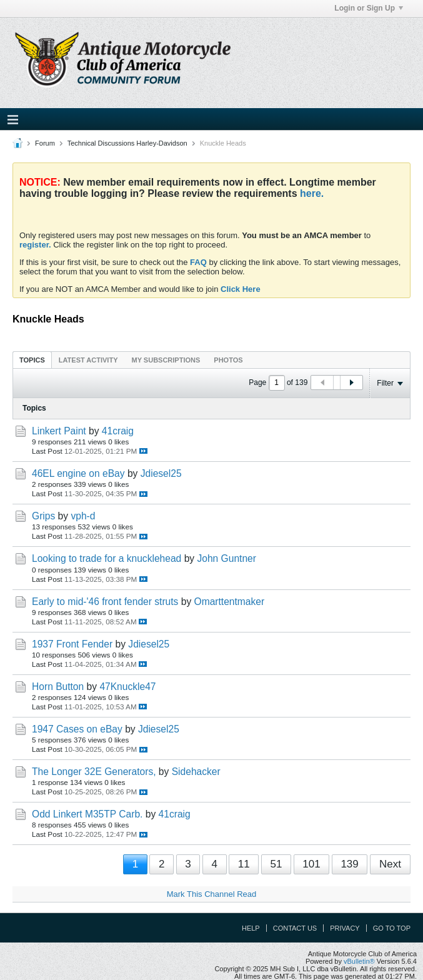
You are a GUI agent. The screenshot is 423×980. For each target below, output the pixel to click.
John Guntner (226, 558)
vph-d (83, 516)
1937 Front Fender (72, 644)
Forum (45, 143)
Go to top (392, 928)
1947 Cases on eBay (77, 729)
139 (349, 864)
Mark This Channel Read (212, 894)
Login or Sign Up (369, 8)
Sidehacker (196, 772)
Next (390, 864)
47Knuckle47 (127, 687)
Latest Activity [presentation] (88, 360)
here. (312, 193)
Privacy (345, 928)
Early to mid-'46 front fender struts (105, 602)
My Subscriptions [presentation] (166, 360)
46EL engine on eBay (78, 473)
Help (251, 928)
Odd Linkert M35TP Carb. (87, 814)
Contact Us (295, 928)
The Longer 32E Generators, (94, 772)
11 (244, 864)
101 (311, 864)
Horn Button (58, 687)
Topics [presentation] (32, 360)
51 (276, 864)
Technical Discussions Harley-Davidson (127, 143)
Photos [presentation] (228, 360)
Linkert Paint (59, 431)
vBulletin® (359, 961)
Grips (43, 516)
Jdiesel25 (161, 473)
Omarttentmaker (230, 602)
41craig (118, 431)
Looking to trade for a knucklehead (107, 558)
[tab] (32, 360)
